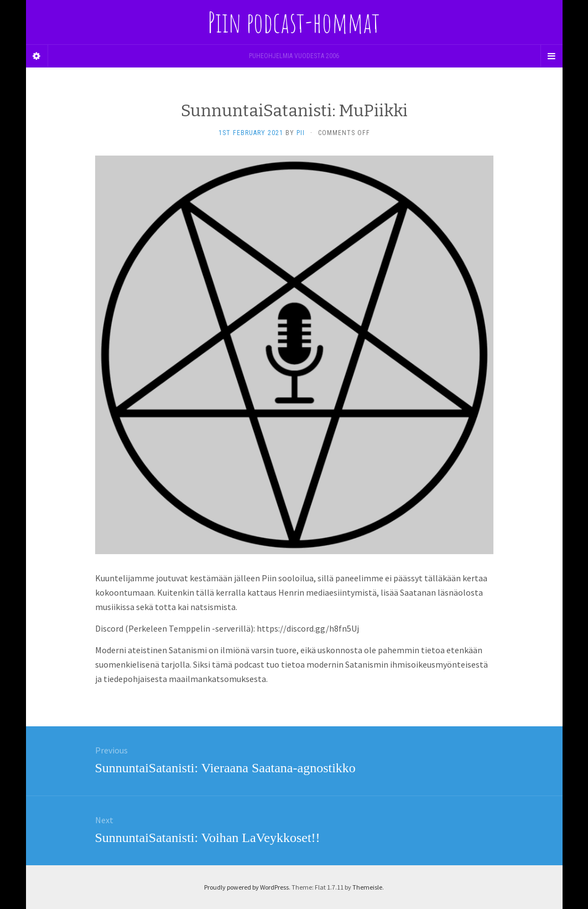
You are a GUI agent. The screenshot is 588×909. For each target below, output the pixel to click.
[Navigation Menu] (551, 56)
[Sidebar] (37, 56)
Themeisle (367, 887)
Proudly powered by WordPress (246, 887)
